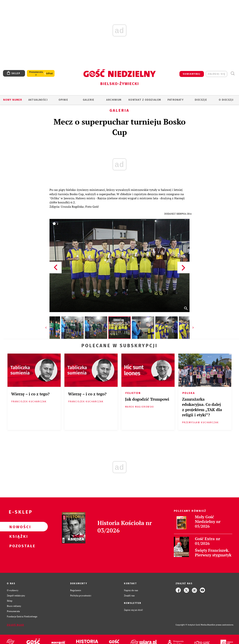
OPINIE (63, 100)
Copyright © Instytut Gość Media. (191, 625)
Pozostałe (18, 546)
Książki (18, 536)
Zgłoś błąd (15, 625)
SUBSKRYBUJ (192, 74)
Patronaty (176, 100)
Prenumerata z (36, 73)
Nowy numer (13, 100)
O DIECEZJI (226, 100)
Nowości (18, 527)
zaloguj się (217, 74)
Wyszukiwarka (233, 73)
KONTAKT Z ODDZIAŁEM (145, 100)
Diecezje (201, 100)
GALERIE (89, 100)
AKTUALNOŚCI (38, 100)
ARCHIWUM (114, 100)
